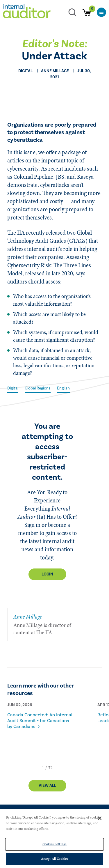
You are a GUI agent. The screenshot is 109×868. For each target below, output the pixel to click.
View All (47, 786)
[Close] (100, 818)
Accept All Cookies (54, 859)
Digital (13, 388)
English (63, 388)
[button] (43, 768)
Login (47, 574)
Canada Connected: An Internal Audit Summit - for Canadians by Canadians (40, 721)
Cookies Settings (54, 844)
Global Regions (38, 388)
